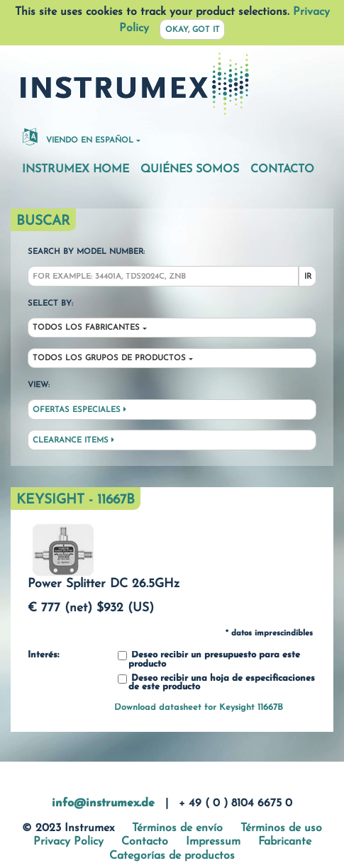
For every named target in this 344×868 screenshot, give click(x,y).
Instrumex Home (76, 169)
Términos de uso (281, 828)
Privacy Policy (68, 842)
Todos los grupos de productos (109, 358)
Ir (308, 277)
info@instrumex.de (103, 803)
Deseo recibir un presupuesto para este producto (209, 660)
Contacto (282, 169)
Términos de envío (177, 828)
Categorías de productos (172, 856)
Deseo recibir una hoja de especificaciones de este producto (216, 683)
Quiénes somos (190, 169)
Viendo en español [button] (78, 136)
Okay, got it (193, 30)
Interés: (43, 655)
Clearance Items (73, 440)
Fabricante (285, 842)
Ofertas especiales (79, 410)
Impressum (213, 842)
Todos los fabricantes (86, 328)
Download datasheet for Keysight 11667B (199, 707)
